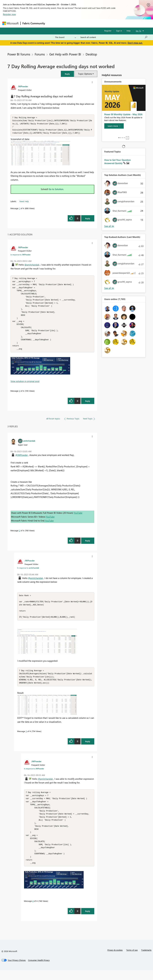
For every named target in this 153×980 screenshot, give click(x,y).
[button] (67, 74)
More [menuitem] (114, 23)
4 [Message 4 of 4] (19, 395)
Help (129, 31)
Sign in (119, 31)
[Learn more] (114, 126)
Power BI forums (19, 54)
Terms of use (132, 960)
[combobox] (114, 37)
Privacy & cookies (115, 960)
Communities (90, 23)
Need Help (24, 202)
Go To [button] (139, 31)
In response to (20, 255)
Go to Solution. (56, 190)
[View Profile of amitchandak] (29, 445)
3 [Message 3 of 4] (26, 738)
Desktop (91, 54)
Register (108, 31)
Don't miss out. (135, 43)
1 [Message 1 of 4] (19, 209)
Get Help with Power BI (65, 54)
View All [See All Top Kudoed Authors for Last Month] (109, 288)
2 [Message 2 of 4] (19, 535)
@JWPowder (22, 459)
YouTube (78, 517)
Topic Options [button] (85, 74)
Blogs (104, 23)
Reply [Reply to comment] (88, 405)
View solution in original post (25, 386)
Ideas (77, 23)
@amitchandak (32, 266)
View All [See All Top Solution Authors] (109, 226)
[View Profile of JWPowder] (23, 86)
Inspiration (65, 23)
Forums (52, 23)
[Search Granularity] (66, 37)
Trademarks (146, 960)
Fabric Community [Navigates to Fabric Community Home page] (34, 23)
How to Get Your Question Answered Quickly (118, 162)
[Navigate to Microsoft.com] (10, 23)
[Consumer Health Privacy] (39, 970)
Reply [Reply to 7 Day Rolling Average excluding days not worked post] (88, 219)
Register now (9, 14)
